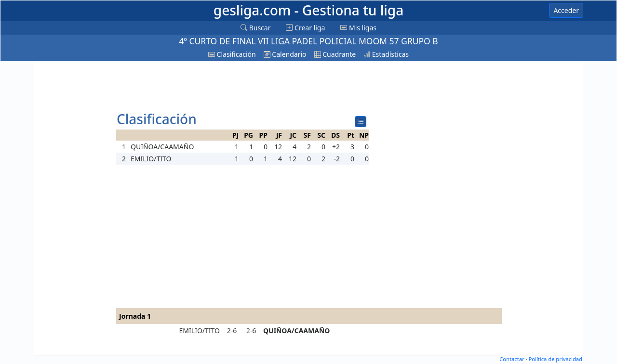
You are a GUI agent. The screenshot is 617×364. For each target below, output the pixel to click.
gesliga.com (308, 10)
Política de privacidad (555, 359)
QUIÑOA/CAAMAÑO (296, 331)
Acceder (566, 10)
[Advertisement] (74, 208)
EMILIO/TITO (200, 331)
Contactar (512, 359)
